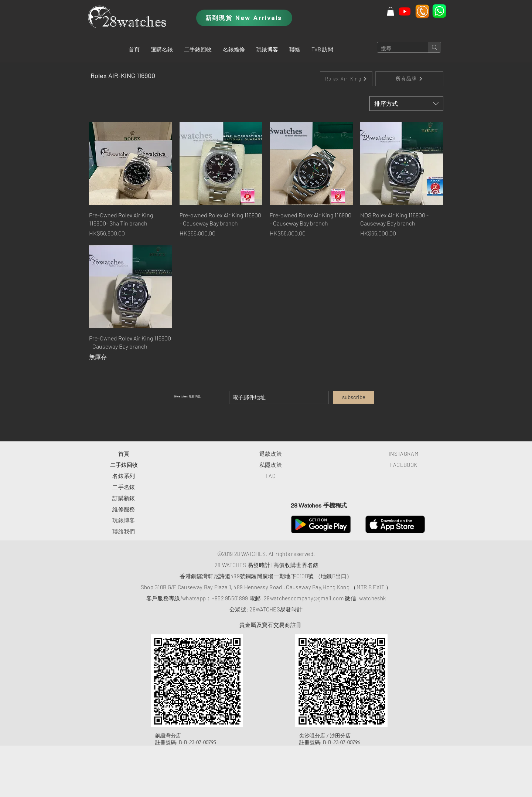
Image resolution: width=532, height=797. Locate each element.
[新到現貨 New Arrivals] (244, 18)
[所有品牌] (409, 79)
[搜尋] (397, 49)
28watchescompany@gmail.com (304, 598)
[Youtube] (405, 11)
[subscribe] (354, 397)
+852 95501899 (230, 598)
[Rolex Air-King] (346, 79)
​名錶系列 (124, 476)
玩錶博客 (124, 520)
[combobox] (406, 104)
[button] (162, 49)
